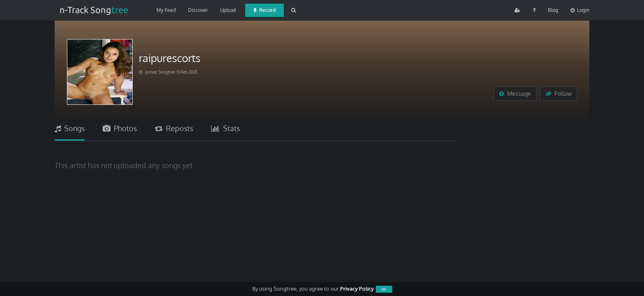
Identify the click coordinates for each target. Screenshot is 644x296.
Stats (225, 128)
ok (384, 289)
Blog (553, 10)
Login (580, 10)
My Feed (166, 10)
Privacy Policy (357, 289)
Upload (228, 10)
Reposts (174, 128)
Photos (120, 128)
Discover (198, 10)
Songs (70, 128)
